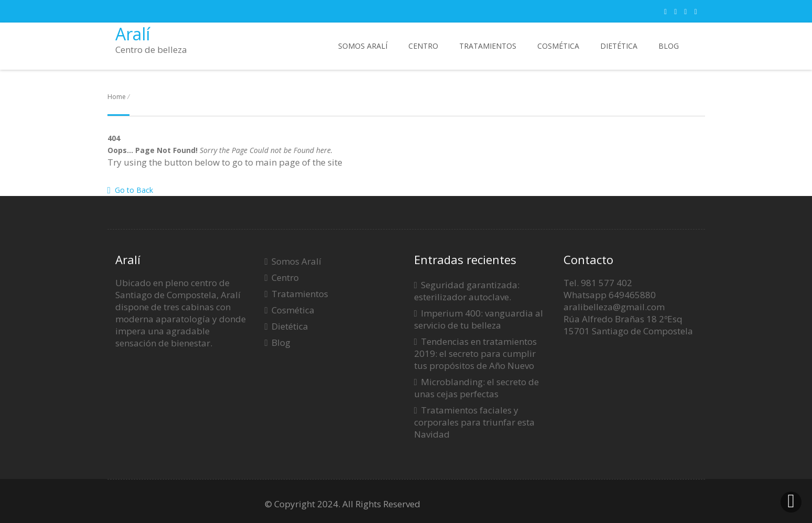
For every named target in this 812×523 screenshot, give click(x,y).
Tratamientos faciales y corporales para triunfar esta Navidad (474, 422)
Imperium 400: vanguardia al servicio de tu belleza (479, 319)
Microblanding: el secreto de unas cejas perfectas (477, 388)
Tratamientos (488, 46)
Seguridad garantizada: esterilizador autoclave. (467, 291)
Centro (423, 46)
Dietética (619, 46)
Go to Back (130, 190)
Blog (669, 46)
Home (117, 97)
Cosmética (558, 46)
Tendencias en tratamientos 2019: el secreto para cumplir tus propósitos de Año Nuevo (475, 353)
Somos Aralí (363, 46)
